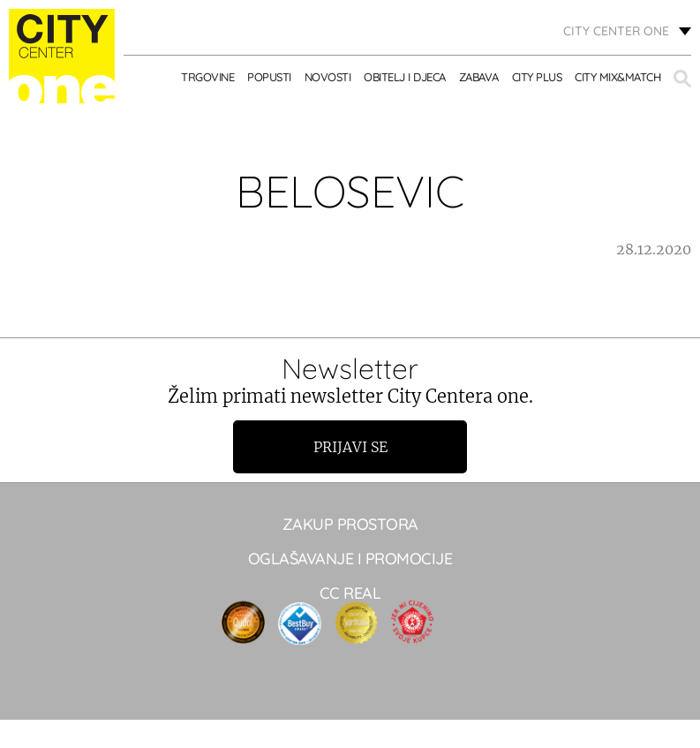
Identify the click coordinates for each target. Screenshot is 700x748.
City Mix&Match (617, 77)
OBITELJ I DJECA (405, 77)
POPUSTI (269, 77)
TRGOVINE (207, 77)
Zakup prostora (350, 524)
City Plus (537, 77)
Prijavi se (350, 447)
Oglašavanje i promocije (350, 559)
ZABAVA (479, 77)
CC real (350, 593)
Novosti (328, 77)
